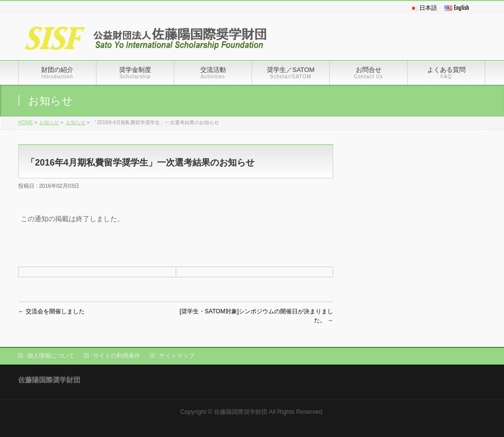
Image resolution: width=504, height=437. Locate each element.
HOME (26, 122)
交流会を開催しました (51, 311)
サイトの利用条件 (117, 356)
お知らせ (49, 122)
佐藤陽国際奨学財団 (241, 412)
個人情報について (51, 356)
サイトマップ (177, 356)
